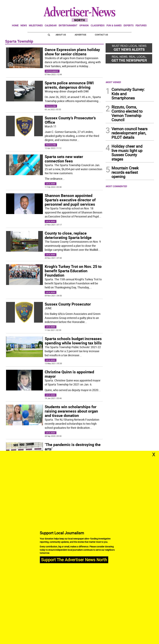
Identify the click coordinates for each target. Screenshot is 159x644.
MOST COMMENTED (116, 186)
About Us (61, 35)
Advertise (80, 35)
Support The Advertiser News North (74, 560)
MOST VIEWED (113, 82)
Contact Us (101, 35)
